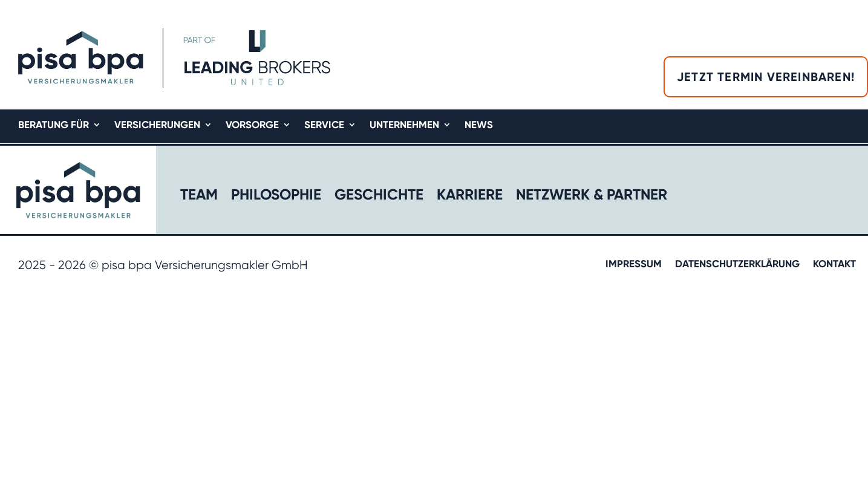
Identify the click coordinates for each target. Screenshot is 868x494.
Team (199, 197)
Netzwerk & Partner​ (592, 197)
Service (324, 125)
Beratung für (54, 125)
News (479, 125)
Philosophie (276, 197)
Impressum (634, 265)
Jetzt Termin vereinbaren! (766, 77)
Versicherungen (157, 125)
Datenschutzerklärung (737, 265)
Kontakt (834, 265)
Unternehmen (404, 125)
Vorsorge (252, 125)
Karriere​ (470, 197)
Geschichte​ (379, 197)
